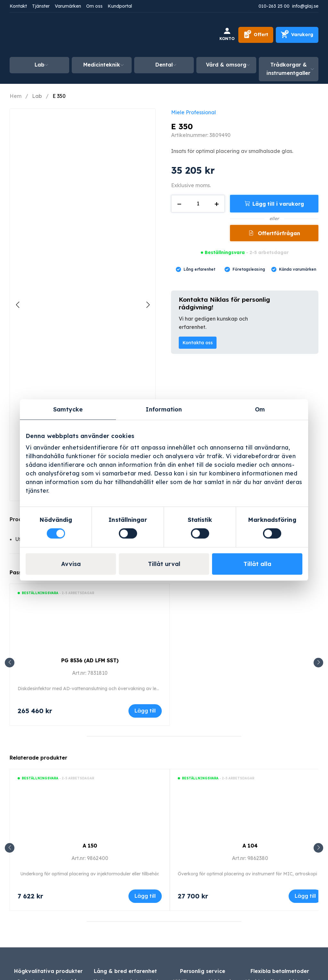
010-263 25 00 (274, 6)
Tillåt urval (164, 564)
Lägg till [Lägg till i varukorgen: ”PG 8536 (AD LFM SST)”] (145, 711)
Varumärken (68, 6)
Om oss (94, 6)
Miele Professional (193, 112)
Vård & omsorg (226, 65)
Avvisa (71, 564)
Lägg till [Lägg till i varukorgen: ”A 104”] (305, 896)
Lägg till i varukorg (278, 204)
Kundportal (120, 6)
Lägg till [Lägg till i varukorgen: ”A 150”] (145, 896)
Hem (16, 96)
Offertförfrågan (278, 233)
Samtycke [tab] (68, 409)
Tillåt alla (257, 564)
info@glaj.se (305, 6)
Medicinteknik (102, 65)
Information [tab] (164, 409)
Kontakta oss (198, 343)
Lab (40, 65)
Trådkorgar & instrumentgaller (288, 69)
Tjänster (41, 6)
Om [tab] (260, 409)
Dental (164, 65)
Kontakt (18, 6)
